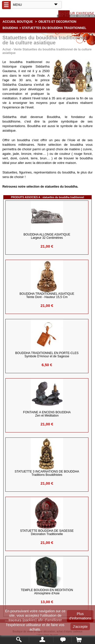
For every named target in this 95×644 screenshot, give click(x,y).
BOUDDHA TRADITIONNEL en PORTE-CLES (47, 355)
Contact (62, 640)
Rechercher (19, 640)
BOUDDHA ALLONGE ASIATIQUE (47, 236)
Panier (79, 640)
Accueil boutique (18, 22)
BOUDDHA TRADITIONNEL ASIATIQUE (47, 296)
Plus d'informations (80, 616)
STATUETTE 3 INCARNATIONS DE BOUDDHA (47, 473)
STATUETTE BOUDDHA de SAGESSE (47, 533)
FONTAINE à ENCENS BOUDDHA (47, 414)
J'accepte (80, 627)
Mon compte (41, 640)
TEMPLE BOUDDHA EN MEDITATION (47, 592)
